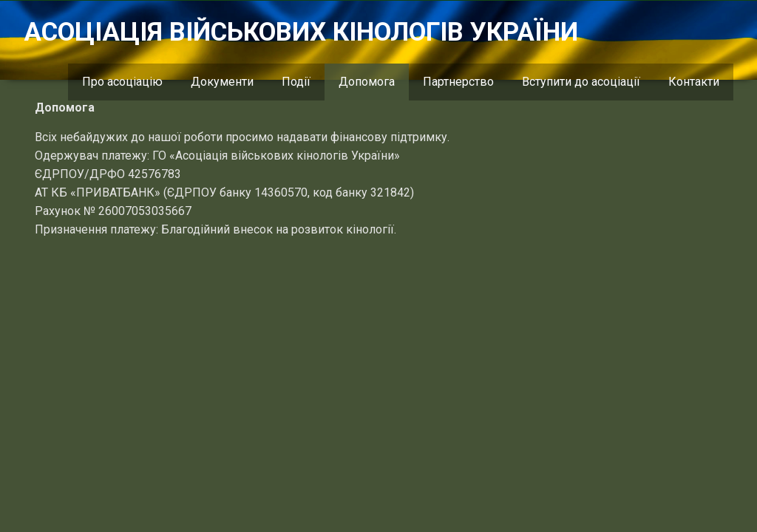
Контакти (694, 82)
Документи (222, 82)
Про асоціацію (122, 82)
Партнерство (458, 82)
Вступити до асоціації (581, 82)
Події (296, 82)
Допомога (367, 82)
